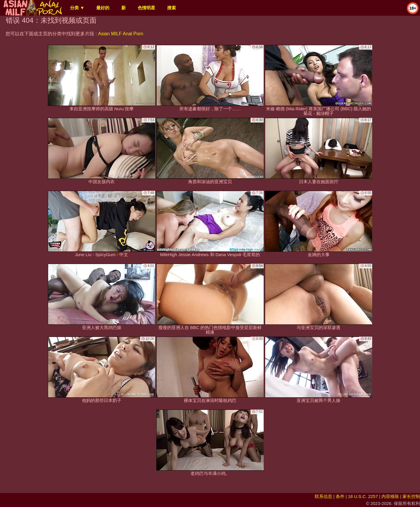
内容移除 (390, 496)
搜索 (171, 8)
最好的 (103, 8)
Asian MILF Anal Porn (121, 34)
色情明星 (146, 8)
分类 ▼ (77, 8)
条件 (340, 496)
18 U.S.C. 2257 (363, 496)
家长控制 (411, 496)
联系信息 (323, 496)
